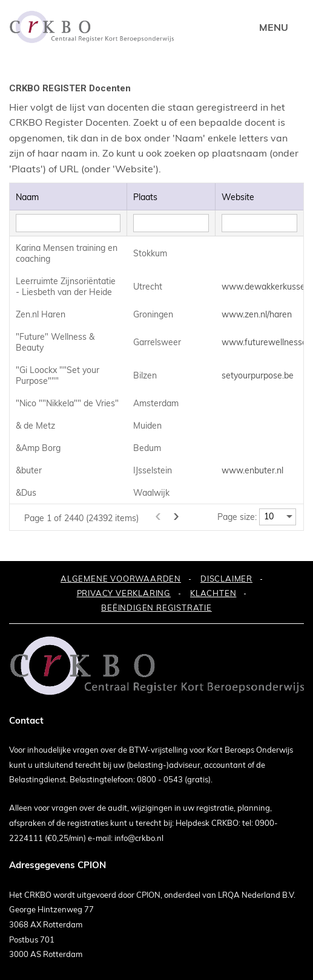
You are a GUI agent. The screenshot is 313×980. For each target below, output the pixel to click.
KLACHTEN (213, 593)
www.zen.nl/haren (257, 314)
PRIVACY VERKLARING (124, 593)
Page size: (237, 517)
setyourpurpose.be (258, 375)
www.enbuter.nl (252, 470)
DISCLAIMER (226, 579)
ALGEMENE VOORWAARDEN (121, 579)
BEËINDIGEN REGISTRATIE (156, 608)
